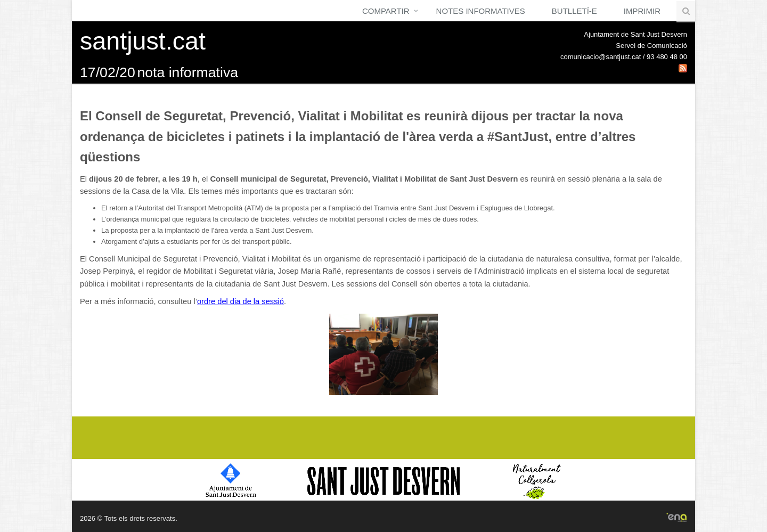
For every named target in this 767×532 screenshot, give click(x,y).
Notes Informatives (481, 11)
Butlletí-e (574, 11)
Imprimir (642, 11)
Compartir (386, 11)
